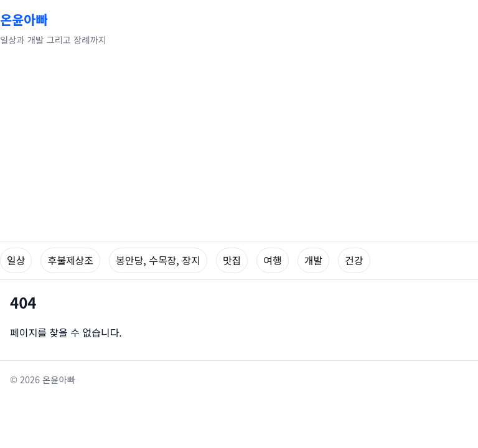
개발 (313, 260)
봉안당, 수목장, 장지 (158, 260)
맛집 (232, 260)
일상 (16, 260)
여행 (272, 260)
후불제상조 (70, 260)
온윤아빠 (24, 19)
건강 (354, 260)
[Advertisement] (239, 147)
